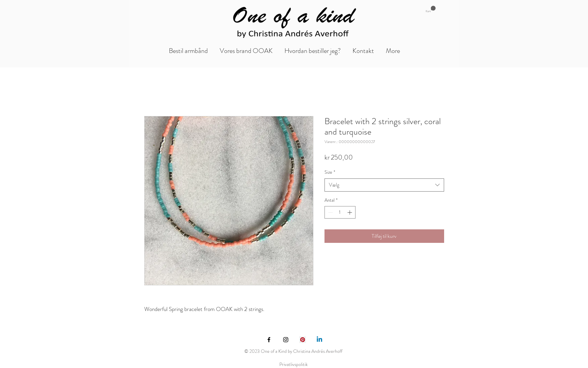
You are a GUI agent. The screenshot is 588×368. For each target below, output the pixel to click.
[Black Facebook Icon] (269, 340)
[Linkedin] (319, 340)
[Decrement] (330, 212)
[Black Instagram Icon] (286, 340)
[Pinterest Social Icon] (303, 340)
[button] (431, 9)
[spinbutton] (340, 212)
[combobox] (384, 185)
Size (330, 172)
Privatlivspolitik (293, 364)
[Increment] (350, 212)
